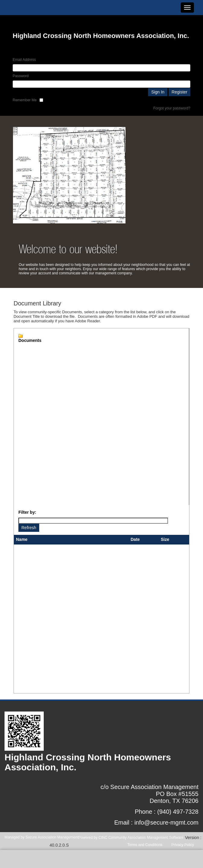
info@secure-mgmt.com (166, 822)
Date (135, 539)
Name (22, 539)
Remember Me (25, 100)
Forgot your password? (172, 108)
